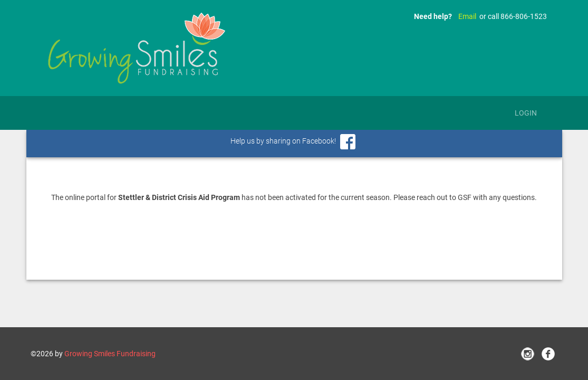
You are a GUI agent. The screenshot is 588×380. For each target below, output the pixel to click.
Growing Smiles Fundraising (110, 354)
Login (526, 113)
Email (467, 16)
